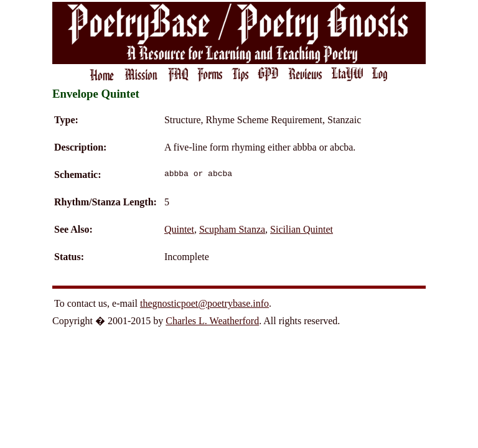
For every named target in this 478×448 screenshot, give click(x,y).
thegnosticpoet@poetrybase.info (204, 303)
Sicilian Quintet (302, 229)
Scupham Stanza (232, 229)
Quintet (179, 229)
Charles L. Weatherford (212, 321)
